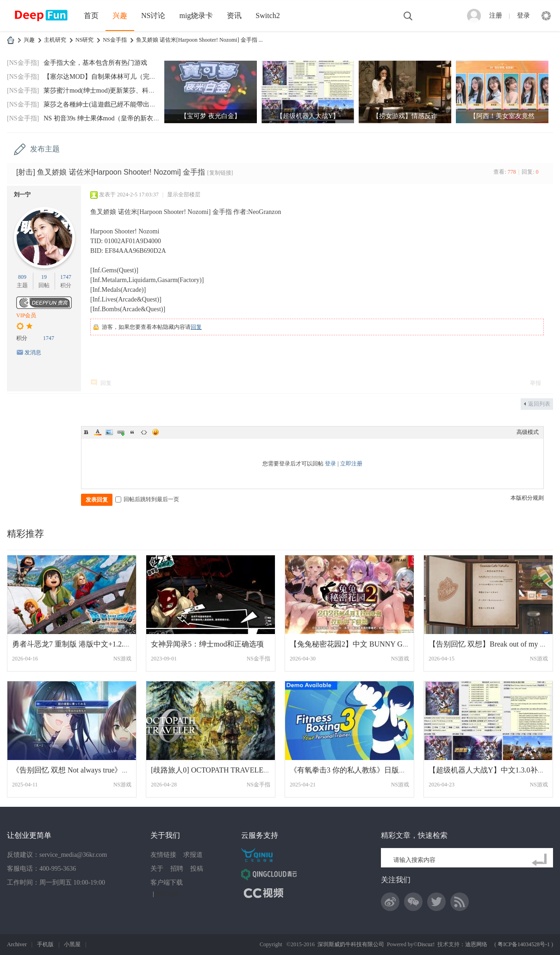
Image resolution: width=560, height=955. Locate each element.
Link (121, 432)
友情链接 (163, 855)
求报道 (193, 855)
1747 (66, 277)
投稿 (197, 869)
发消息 (33, 352)
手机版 (45, 944)
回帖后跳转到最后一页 (147, 499)
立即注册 (351, 464)
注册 (496, 16)
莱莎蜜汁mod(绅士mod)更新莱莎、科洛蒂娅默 (109, 91)
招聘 (177, 869)
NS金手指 (115, 40)
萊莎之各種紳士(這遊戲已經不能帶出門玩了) (107, 104)
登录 (523, 16)
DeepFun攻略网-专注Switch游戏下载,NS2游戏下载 (11, 40)
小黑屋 (72, 944)
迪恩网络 (476, 944)
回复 (196, 327)
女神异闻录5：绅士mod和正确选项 (207, 644)
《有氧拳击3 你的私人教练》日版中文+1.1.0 (361, 770)
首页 (91, 16)
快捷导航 (546, 16)
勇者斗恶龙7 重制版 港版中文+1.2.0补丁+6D (84, 644)
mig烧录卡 (196, 16)
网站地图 (167, 894)
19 (44, 277)
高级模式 (528, 432)
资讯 (234, 16)
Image (109, 432)
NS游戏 (122, 659)
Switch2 (268, 16)
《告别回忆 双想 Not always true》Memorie (81, 770)
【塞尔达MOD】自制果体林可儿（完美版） (106, 77)
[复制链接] (220, 173)
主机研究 (55, 40)
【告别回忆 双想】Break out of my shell (491, 644)
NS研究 (84, 40)
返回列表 (539, 404)
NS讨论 (153, 16)
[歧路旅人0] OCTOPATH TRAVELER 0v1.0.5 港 (226, 770)
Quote (132, 432)
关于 (157, 869)
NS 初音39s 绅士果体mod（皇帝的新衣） (102, 118)
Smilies (156, 432)
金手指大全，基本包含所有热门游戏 (95, 63)
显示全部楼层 (184, 195)
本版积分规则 (527, 498)
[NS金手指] (23, 63)
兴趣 (120, 16)
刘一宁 (22, 195)
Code (144, 432)
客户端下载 (167, 883)
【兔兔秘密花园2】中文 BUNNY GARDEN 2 (362, 644)
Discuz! (426, 944)
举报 (535, 383)
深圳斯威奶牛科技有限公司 (351, 944)
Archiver (17, 944)
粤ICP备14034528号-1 (524, 944)
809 (22, 277)
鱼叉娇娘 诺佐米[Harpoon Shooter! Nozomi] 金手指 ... (199, 40)
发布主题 (45, 149)
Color (98, 432)
